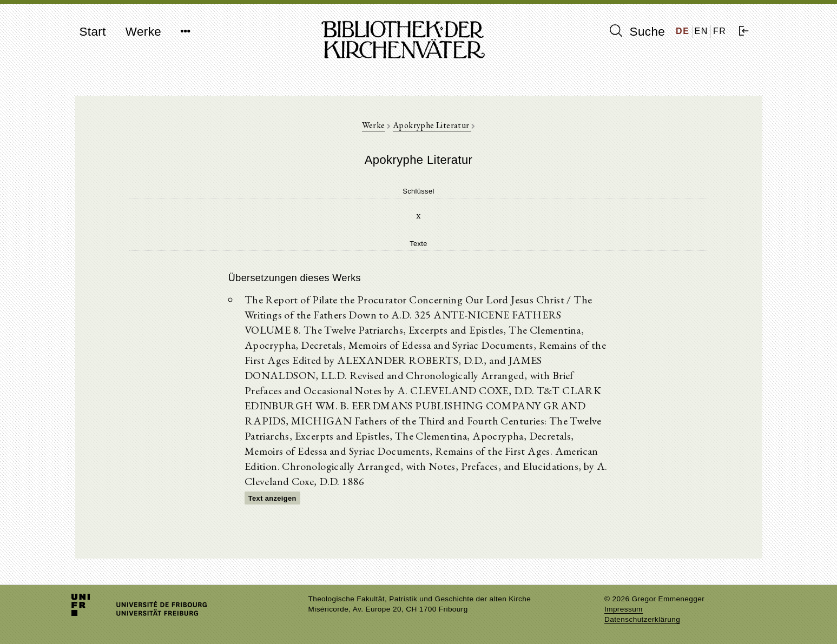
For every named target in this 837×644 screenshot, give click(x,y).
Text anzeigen (272, 498)
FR (720, 31)
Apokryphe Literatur (432, 125)
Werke (143, 32)
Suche (637, 31)
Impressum (624, 609)
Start (93, 32)
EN (701, 31)
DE (683, 31)
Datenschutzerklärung (642, 619)
